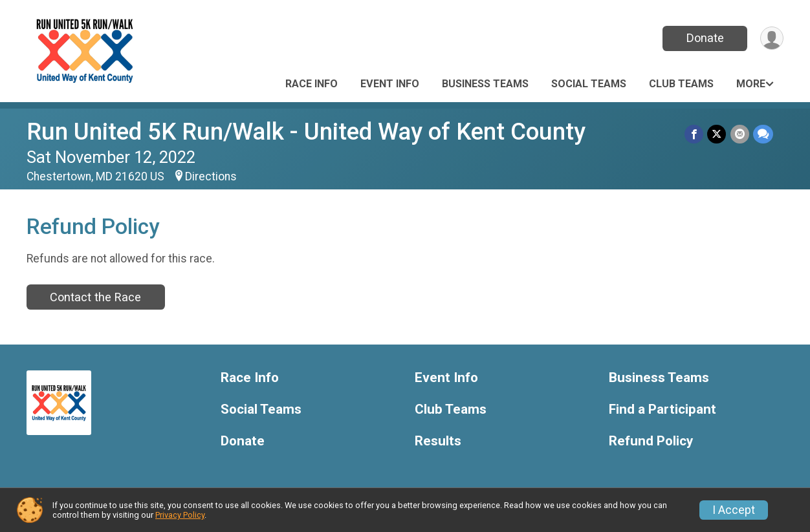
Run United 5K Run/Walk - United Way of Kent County (306, 132)
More (751, 84)
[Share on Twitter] (717, 134)
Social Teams (589, 84)
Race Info (312, 84)
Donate (705, 38)
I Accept (734, 510)
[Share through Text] (763, 134)
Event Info (390, 84)
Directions (211, 176)
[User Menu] (772, 38)
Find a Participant (662, 410)
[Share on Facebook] (695, 134)
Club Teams (681, 84)
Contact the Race (95, 297)
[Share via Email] (740, 134)
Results (438, 441)
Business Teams (485, 84)
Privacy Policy (180, 515)
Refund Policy (651, 441)
